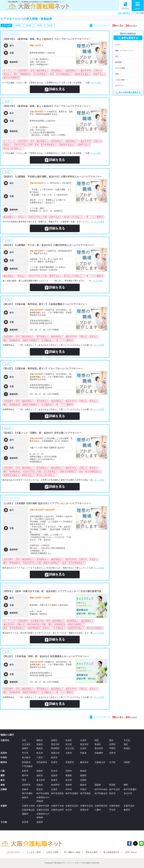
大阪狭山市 (100, 762)
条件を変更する (128, 38)
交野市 (112, 753)
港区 (111, 740)
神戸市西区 (85, 793)
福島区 (54, 740)
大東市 (69, 753)
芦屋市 (83, 789)
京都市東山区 (28, 810)
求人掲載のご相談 (72, 852)
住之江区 (70, 748)
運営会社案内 (92, 852)
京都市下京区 (57, 806)
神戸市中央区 (101, 789)
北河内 (4, 753)
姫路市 (25, 797)
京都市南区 (115, 806)
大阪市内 (5, 740)
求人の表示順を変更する (128, 93)
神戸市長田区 (57, 793)
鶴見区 (40, 748)
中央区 (83, 740)
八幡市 (98, 810)
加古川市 (128, 793)
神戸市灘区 (27, 793)
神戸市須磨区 (72, 793)
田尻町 (112, 785)
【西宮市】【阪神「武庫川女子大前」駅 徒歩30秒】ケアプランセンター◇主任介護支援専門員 (52, 591)
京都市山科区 (57, 810)
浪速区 (40, 744)
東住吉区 (99, 748)
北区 (24, 740)
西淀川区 (55, 744)
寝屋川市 (55, 753)
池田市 (40, 775)
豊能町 (69, 775)
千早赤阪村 (27, 766)
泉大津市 (41, 780)
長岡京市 (84, 810)
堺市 (24, 780)
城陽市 (25, 814)
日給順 (50, 25)
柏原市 (54, 757)
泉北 (3, 780)
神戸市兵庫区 (43, 793)
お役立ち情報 (52, 852)
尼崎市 (25, 789)
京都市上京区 (28, 806)
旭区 (126, 744)
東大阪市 (26, 757)
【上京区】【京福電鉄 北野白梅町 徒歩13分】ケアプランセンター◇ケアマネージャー (47, 503)
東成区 (98, 744)
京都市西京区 (101, 806)
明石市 (112, 793)
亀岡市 (127, 810)
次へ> (106, 25)
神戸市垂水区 (101, 793)
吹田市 (25, 771)
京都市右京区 (72, 806)
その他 (4, 822)
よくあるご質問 (34, 852)
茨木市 (54, 771)
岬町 (126, 785)
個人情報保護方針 (111, 852)
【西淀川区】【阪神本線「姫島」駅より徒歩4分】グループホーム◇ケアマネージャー (47, 39)
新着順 (18, 25)
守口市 (25, 753)
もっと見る (96, 83)
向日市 (69, 810)
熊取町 (98, 785)
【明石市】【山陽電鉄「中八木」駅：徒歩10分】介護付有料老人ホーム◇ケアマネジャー (48, 245)
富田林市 (26, 762)
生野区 (112, 744)
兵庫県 (4, 789)
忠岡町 (83, 780)
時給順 (29, 25)
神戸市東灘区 (130, 789)
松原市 (54, 762)
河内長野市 (42, 762)
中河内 (4, 757)
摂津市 (69, 771)
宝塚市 (54, 789)
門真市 (83, 753)
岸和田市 (26, 785)
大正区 (127, 740)
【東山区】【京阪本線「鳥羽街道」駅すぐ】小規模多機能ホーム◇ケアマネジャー (45, 304)
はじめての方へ (14, 852)
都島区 (40, 740)
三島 (3, 771)
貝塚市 (40, 785)
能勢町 (83, 775)
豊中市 (25, 775)
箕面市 (54, 775)
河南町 (127, 762)
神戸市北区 (115, 789)
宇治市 (112, 810)
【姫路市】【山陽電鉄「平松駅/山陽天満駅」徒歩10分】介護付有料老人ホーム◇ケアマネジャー (52, 177)
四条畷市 (99, 753)
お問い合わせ (131, 852)
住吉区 (83, 748)
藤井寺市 (84, 762)
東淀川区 (84, 744)
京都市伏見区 (43, 810)
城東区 (25, 748)
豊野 (3, 775)
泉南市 (69, 785)
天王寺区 (26, 744)
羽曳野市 (70, 762)
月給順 (39, 25)
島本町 (83, 771)
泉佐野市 (55, 785)
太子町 (112, 762)
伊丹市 (69, 789)
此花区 (69, 740)
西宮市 (40, 789)
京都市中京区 (43, 806)
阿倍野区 (55, 748)
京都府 (4, 806)
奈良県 (25, 822)
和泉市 (54, 780)
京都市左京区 (87, 806)
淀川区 (69, 744)
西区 (97, 740)
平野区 (112, 748)
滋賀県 (40, 822)
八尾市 (40, 757)
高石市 (69, 780)
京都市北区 (129, 806)
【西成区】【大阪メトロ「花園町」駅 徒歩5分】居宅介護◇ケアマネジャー (42, 433)
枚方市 (40, 753)
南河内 (4, 762)
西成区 (127, 748)
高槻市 (40, 771)
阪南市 (83, 785)
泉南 (3, 785)
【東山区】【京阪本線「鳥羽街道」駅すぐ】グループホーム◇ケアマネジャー (43, 369)
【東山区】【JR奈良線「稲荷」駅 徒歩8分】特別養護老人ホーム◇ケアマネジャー (46, 656)
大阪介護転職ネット (126, 13)
